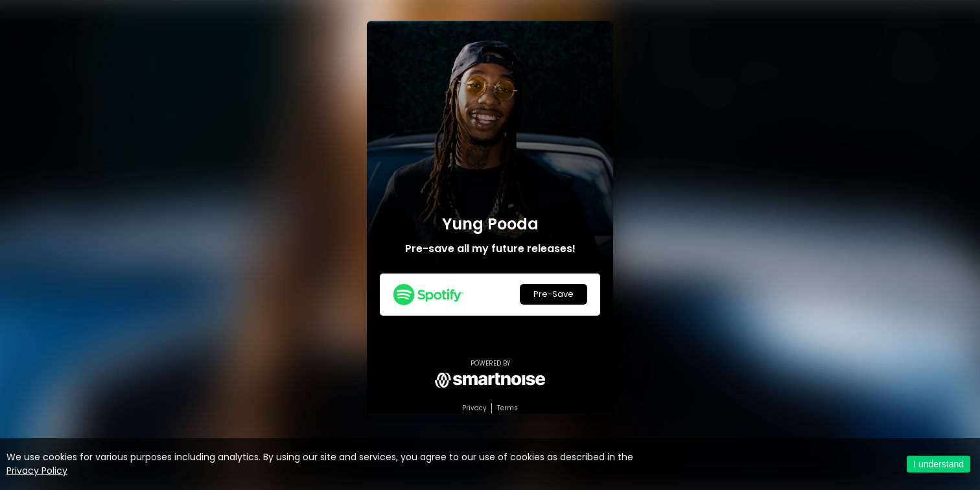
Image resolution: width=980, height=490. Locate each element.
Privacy (474, 408)
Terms (507, 408)
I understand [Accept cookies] (939, 464)
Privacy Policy (37, 471)
